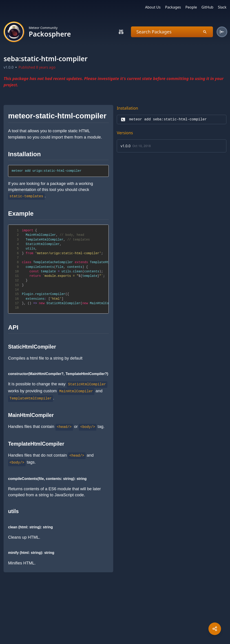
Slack (222, 7)
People (191, 7)
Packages (173, 7)
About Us (153, 7)
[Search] (121, 32)
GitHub (207, 7)
